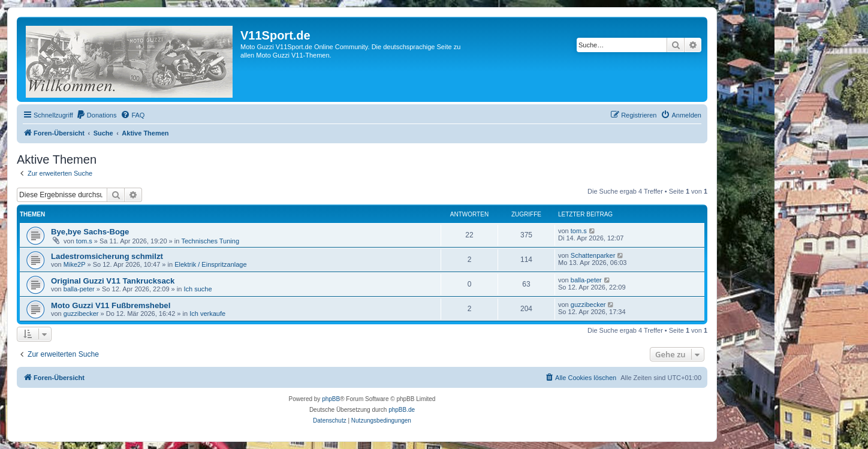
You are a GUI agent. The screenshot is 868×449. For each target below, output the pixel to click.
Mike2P (75, 264)
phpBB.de (402, 410)
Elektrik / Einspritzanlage (210, 264)
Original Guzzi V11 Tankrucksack (113, 281)
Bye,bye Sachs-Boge (90, 232)
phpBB (331, 399)
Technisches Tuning (210, 241)
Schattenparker (593, 255)
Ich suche (198, 289)
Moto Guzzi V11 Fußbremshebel (111, 305)
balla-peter (79, 289)
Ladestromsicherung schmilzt (107, 256)
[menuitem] (97, 115)
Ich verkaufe (207, 314)
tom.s (84, 241)
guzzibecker (81, 314)
